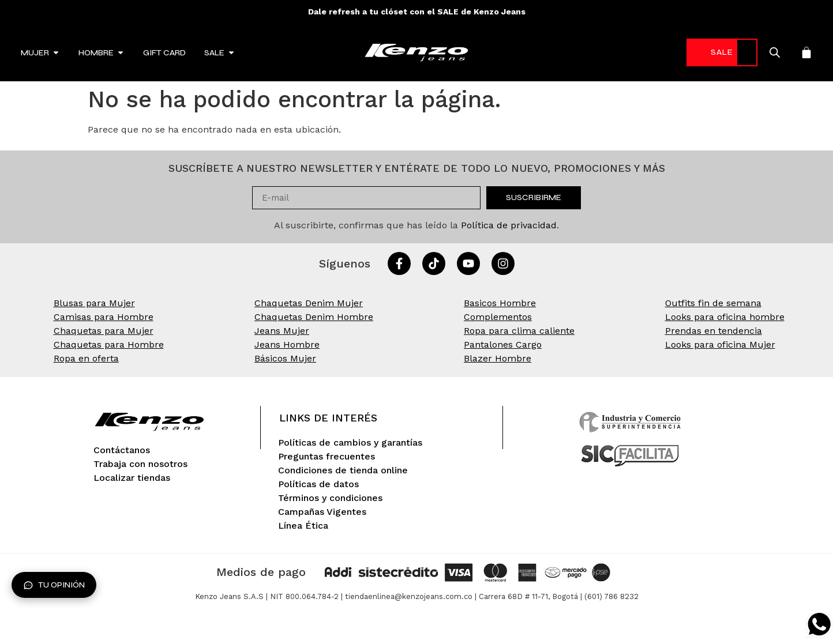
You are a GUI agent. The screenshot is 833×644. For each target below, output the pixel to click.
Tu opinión (54, 585)
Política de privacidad (509, 225)
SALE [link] (711, 52)
